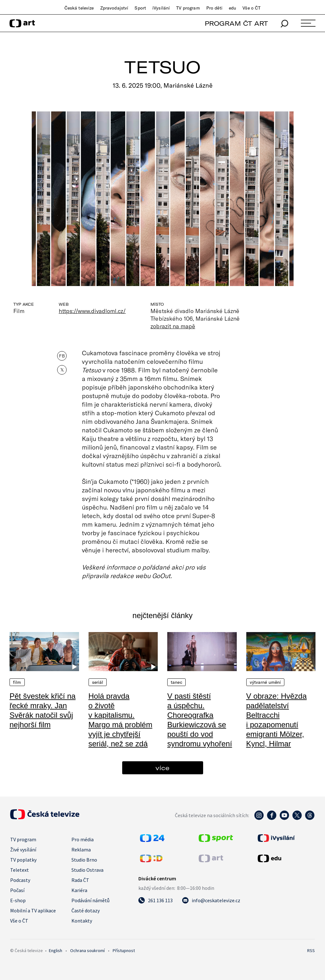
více (162, 768)
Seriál (98, 682)
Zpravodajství (114, 8)
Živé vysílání (23, 850)
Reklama (81, 850)
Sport (140, 8)
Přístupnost (124, 950)
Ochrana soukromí (87, 950)
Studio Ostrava (87, 870)
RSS (311, 950)
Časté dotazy (86, 910)
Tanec (176, 682)
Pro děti (214, 8)
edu (232, 8)
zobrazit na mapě (173, 326)
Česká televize (79, 8)
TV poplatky (23, 860)
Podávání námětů (90, 900)
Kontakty (82, 921)
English (56, 950)
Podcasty (20, 880)
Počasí (17, 890)
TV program (188, 8)
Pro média (83, 839)
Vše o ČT (252, 8)
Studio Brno (84, 860)
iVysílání (161, 8)
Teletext (20, 870)
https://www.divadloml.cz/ (92, 311)
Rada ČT (80, 880)
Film (17, 682)
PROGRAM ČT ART (236, 23)
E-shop (18, 900)
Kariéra (79, 890)
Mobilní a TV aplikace (33, 910)
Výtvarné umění (265, 682)
